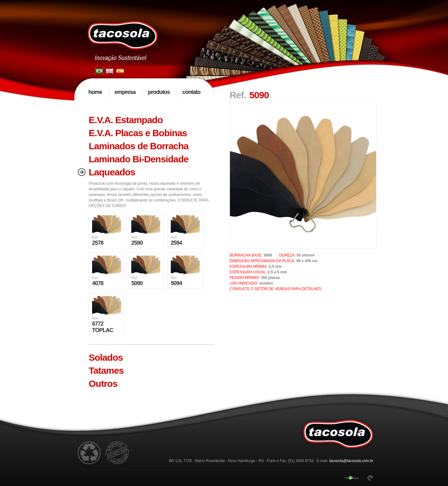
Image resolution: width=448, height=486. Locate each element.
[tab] (145, 120)
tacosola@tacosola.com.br (351, 461)
